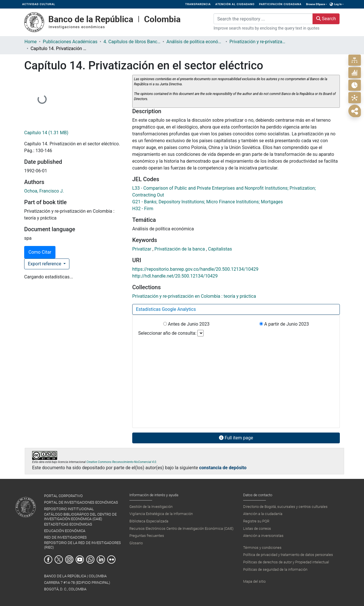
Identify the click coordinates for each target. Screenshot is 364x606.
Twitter (59, 560)
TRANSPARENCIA (198, 4)
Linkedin (101, 560)
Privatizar (142, 249)
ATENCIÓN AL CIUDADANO (235, 4)
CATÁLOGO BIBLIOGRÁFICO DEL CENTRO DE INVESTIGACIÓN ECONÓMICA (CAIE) (80, 516)
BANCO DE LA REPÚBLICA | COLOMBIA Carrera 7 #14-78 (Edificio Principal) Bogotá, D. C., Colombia (77, 583)
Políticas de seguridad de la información (275, 569)
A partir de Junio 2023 (284, 324)
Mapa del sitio (254, 581)
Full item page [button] (236, 438)
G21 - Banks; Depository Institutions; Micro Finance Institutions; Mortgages (208, 202)
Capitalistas (220, 249)
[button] (331, 4)
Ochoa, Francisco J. (44, 191)
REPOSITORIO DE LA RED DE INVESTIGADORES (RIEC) (82, 545)
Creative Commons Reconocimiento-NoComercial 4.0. (122, 462)
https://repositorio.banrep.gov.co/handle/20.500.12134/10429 (195, 269)
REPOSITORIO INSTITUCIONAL (69, 509)
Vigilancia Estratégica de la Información (161, 514)
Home (31, 42)
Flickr (111, 560)
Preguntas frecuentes (147, 536)
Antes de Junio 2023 (186, 324)
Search (326, 19)
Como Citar (40, 252)
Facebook (48, 560)
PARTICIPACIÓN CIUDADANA (280, 4)
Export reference (45, 264)
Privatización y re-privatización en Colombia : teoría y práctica (258, 42)
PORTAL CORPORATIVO (63, 496)
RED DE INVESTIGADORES (65, 537)
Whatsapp (90, 560)
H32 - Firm (143, 209)
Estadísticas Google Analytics (166, 309)
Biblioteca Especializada (149, 521)
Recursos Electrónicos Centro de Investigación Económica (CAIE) (181, 529)
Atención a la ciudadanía (263, 514)
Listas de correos (257, 529)
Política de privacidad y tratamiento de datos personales (288, 555)
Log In (338, 4)
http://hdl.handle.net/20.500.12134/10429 (175, 276)
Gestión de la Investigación (151, 507)
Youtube (80, 560)
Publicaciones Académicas (70, 42)
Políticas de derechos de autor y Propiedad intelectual (286, 562)
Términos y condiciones (262, 548)
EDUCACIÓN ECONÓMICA (65, 531)
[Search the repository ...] (263, 19)
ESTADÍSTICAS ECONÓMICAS (68, 524)
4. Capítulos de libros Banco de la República (132, 42)
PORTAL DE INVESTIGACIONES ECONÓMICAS (81, 502)
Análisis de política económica (195, 42)
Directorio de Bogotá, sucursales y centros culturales (285, 507)
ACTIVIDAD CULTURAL (39, 4)
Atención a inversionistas (263, 536)
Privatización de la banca (180, 249)
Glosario (136, 543)
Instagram (69, 560)
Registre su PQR (256, 521)
